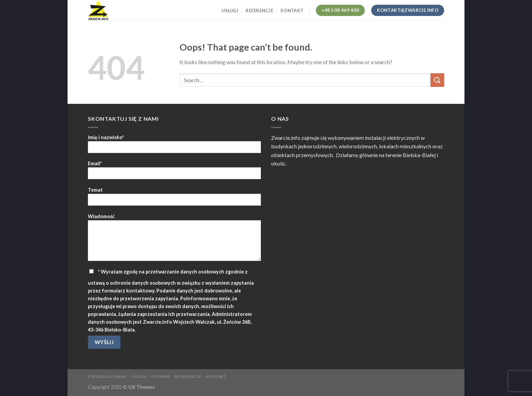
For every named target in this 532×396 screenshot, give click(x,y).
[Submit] (437, 80)
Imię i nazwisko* (174, 146)
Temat (174, 199)
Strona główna (107, 376)
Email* (174, 172)
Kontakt (292, 11)
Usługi (230, 11)
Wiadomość (174, 240)
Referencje (259, 11)
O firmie (160, 376)
